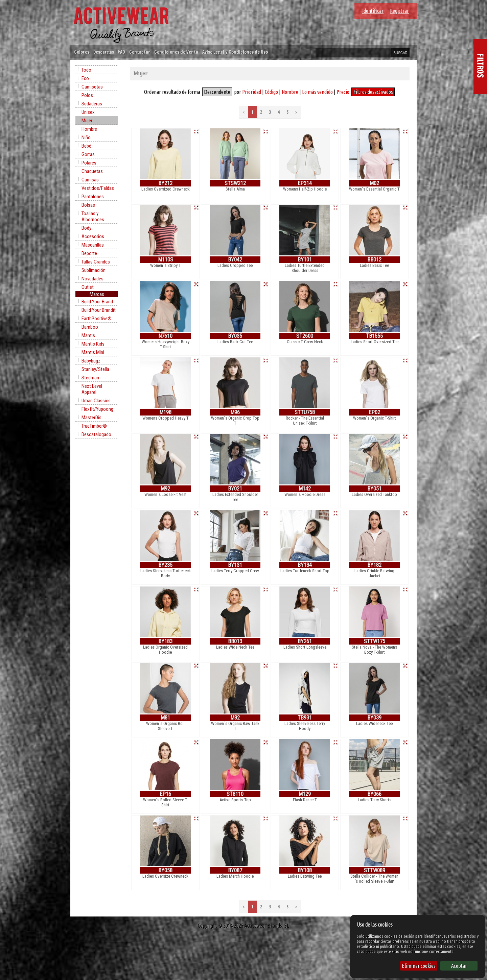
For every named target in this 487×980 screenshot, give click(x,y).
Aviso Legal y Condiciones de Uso (235, 52)
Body (86, 228)
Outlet (88, 287)
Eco (85, 78)
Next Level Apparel (92, 389)
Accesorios (93, 236)
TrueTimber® (94, 426)
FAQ (122, 52)
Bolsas (88, 205)
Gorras (88, 154)
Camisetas (92, 87)
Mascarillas (93, 245)
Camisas (90, 180)
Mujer (87, 121)
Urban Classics (96, 401)
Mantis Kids (93, 344)
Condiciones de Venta (176, 52)
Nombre (290, 92)
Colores (82, 52)
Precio (343, 92)
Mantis (88, 335)
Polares (89, 163)
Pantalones (93, 197)
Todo (86, 70)
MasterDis (91, 418)
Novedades (92, 279)
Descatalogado (96, 434)
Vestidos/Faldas (98, 188)
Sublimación (94, 270)
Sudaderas (92, 104)
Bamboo (90, 327)
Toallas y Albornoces (93, 217)
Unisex (88, 112)
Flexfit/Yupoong (97, 409)
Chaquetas (92, 171)
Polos (87, 95)
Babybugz (91, 361)
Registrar (399, 11)
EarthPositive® (97, 319)
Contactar (140, 52)
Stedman (90, 378)
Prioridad (252, 92)
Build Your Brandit (99, 310)
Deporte (89, 253)
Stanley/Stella (95, 369)
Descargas (104, 52)
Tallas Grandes (96, 262)
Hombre (89, 129)
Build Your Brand (97, 302)
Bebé (86, 146)
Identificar (373, 11)
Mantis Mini (93, 352)
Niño (86, 137)
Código (271, 92)
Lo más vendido (317, 92)
